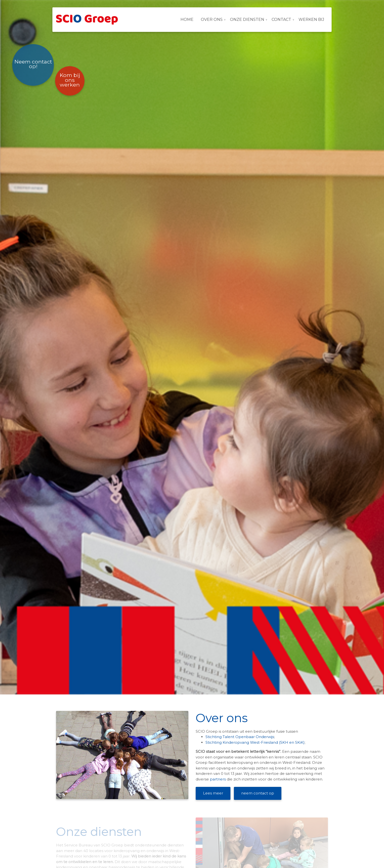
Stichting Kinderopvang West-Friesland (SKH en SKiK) (255, 742)
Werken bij (311, 19)
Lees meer (213, 793)
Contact (281, 19)
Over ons (212, 19)
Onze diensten (247, 19)
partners (218, 779)
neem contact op (258, 793)
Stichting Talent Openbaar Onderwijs (240, 737)
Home (187, 19)
